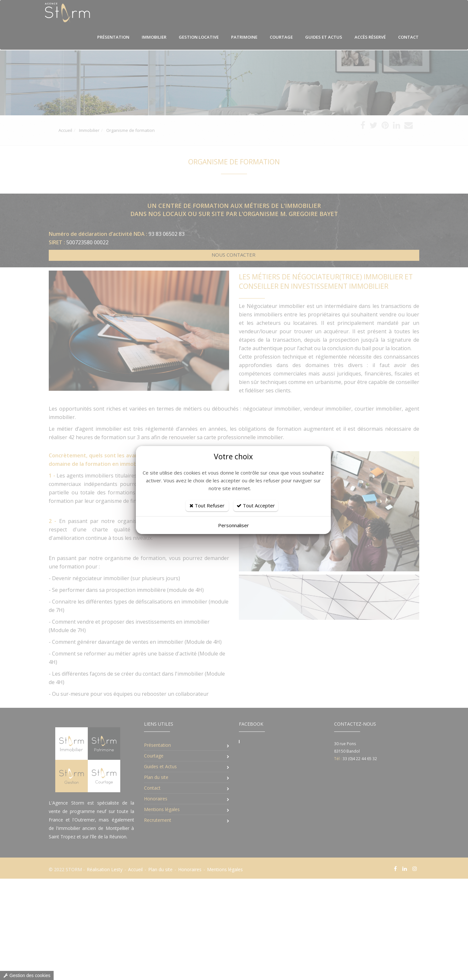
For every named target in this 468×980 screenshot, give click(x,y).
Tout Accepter (256, 505)
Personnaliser (234, 525)
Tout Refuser (207, 505)
